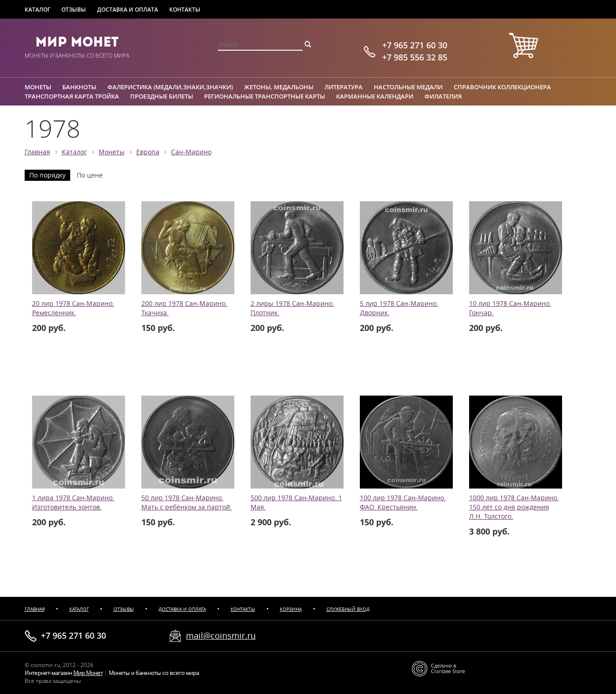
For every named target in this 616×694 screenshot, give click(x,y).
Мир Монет (77, 42)
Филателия (443, 96)
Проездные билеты (162, 96)
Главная (37, 152)
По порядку (47, 175)
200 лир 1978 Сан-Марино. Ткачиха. (184, 308)
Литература (344, 87)
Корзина (291, 609)
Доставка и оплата (128, 10)
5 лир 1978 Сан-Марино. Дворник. (399, 308)
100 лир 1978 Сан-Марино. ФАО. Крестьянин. (403, 502)
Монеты (38, 87)
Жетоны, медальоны (279, 87)
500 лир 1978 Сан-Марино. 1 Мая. (296, 502)
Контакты (185, 10)
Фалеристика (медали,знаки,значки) (170, 87)
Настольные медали (408, 87)
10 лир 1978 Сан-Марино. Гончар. (510, 308)
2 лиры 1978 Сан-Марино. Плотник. (292, 308)
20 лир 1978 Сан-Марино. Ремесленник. (73, 308)
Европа (148, 152)
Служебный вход (348, 609)
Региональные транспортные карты (265, 96)
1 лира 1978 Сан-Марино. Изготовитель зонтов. (73, 502)
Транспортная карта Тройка (72, 96)
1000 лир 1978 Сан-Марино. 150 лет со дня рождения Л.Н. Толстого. (514, 507)
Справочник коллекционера (502, 87)
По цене (90, 175)
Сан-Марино (191, 152)
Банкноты (79, 87)
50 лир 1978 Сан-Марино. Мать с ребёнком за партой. (187, 502)
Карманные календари (375, 96)
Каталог (37, 10)
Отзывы (74, 10)
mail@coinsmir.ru (221, 635)
